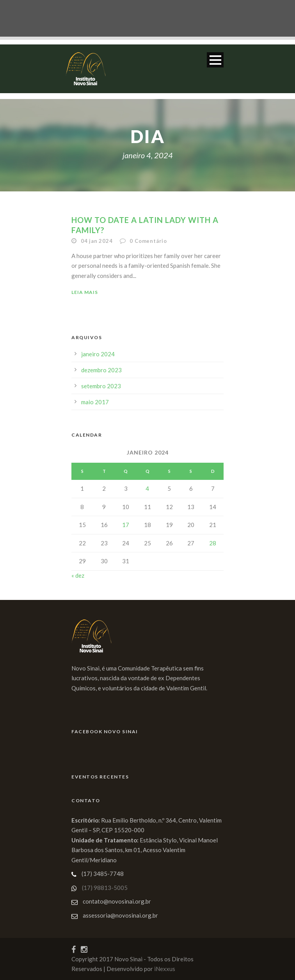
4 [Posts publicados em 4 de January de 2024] (147, 488)
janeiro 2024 (98, 354)
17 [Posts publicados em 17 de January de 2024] (126, 525)
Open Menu (215, 60)
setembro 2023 (101, 386)
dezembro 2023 (101, 370)
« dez (78, 575)
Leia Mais (85, 292)
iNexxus (165, 969)
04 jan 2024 (97, 241)
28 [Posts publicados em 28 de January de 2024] (213, 543)
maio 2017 (95, 402)
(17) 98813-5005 (105, 888)
